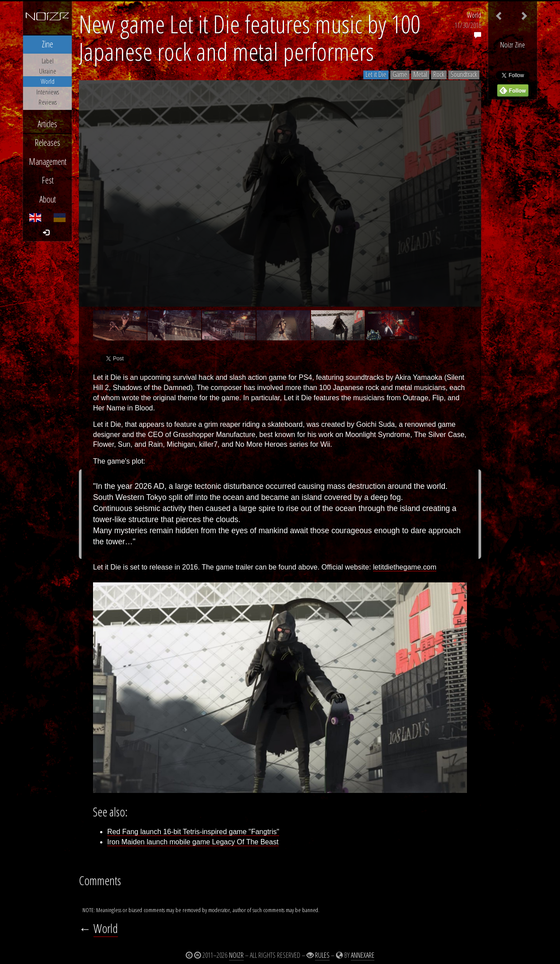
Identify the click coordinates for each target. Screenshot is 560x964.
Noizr (236, 955)
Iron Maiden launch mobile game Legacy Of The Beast (193, 842)
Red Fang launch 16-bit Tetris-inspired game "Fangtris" (193, 832)
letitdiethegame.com (405, 567)
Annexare (363, 955)
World (474, 15)
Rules (322, 955)
